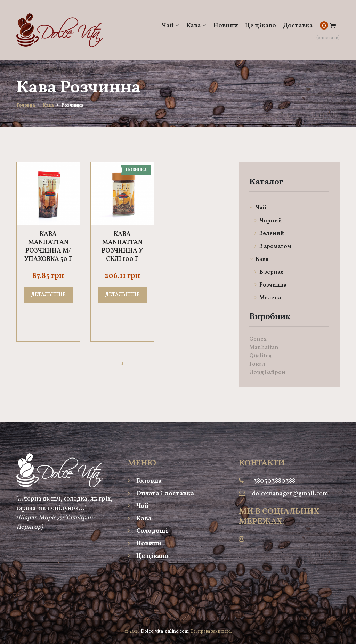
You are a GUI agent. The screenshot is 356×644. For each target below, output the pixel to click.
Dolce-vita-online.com (165, 631)
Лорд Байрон (267, 373)
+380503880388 (273, 481)
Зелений (269, 234)
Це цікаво (261, 26)
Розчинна (270, 285)
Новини (226, 26)
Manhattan (264, 348)
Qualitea (260, 356)
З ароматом (273, 247)
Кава (196, 26)
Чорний (268, 221)
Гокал (257, 364)
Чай (171, 26)
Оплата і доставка (161, 494)
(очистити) (328, 38)
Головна (26, 105)
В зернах (269, 272)
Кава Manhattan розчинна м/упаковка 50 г (48, 247)
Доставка (298, 26)
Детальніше (48, 295)
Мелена (268, 298)
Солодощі (148, 531)
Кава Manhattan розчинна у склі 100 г (122, 247)
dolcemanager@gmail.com (290, 494)
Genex (258, 339)
